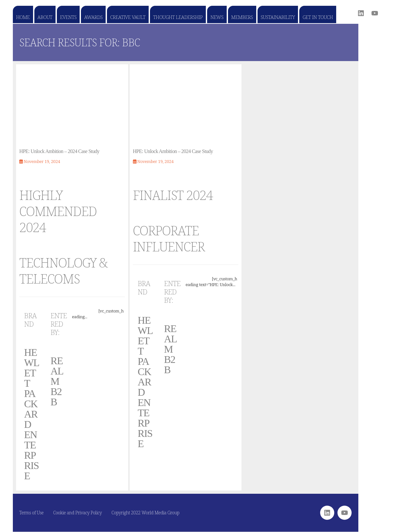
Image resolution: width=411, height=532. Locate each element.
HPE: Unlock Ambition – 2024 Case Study (59, 151)
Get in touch (318, 17)
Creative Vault (128, 17)
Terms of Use (31, 513)
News (217, 17)
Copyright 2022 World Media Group (145, 513)
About (45, 17)
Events (68, 17)
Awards (93, 17)
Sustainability (278, 17)
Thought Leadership (178, 17)
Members (242, 17)
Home (23, 17)
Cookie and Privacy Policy (78, 513)
